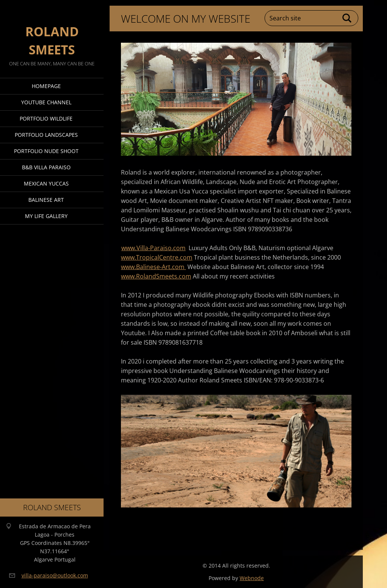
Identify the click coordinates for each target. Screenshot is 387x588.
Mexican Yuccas (46, 183)
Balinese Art (46, 200)
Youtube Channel (46, 102)
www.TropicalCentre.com (157, 257)
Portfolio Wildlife (46, 118)
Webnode (252, 578)
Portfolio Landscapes (46, 135)
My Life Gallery (46, 216)
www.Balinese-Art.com (153, 267)
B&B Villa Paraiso (46, 167)
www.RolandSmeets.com (156, 276)
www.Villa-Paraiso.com (153, 248)
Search (347, 18)
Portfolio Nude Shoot (46, 151)
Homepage (46, 86)
